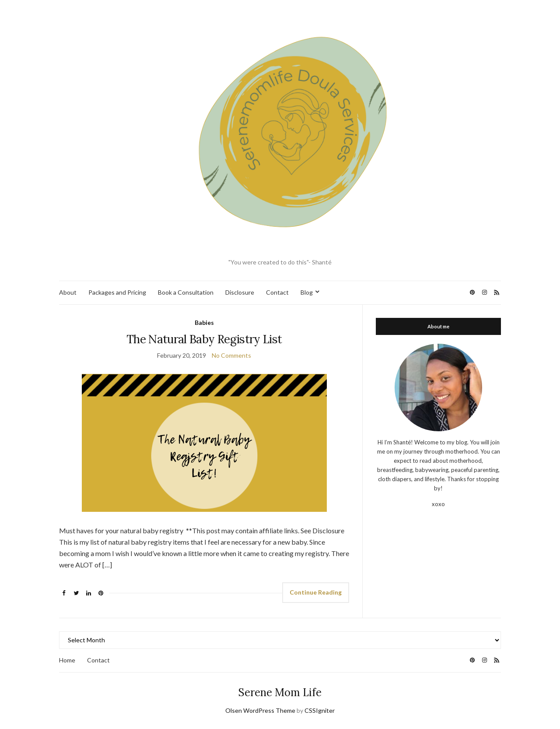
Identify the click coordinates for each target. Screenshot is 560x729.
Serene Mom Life (280, 692)
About (68, 292)
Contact (277, 292)
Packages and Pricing (117, 292)
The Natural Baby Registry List (204, 339)
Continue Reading (316, 592)
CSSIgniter (320, 710)
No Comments (231, 355)
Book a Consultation (186, 292)
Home (67, 660)
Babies (204, 322)
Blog (307, 292)
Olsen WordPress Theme (260, 710)
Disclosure (240, 292)
